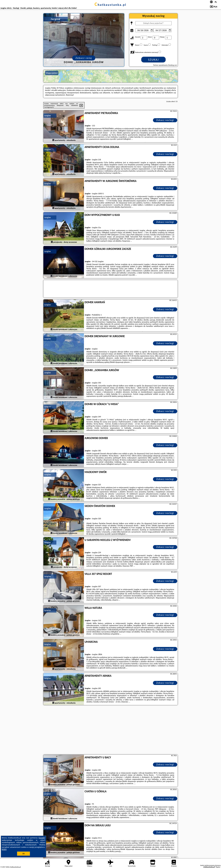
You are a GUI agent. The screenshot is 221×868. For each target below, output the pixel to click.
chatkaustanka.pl (111, 5)
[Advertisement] (110, 730)
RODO (4, 849)
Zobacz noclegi (165, 120)
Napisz (218, 867)
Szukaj (153, 60)
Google (42, 838)
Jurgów (47, 116)
